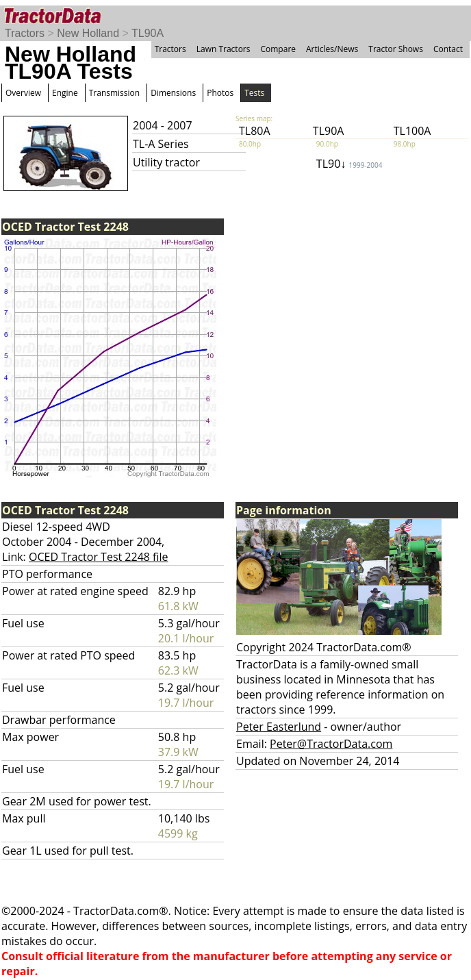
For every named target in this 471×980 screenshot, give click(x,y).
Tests (254, 93)
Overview (23, 93)
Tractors (25, 33)
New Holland (88, 33)
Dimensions (173, 93)
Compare (278, 49)
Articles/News (332, 49)
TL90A (148, 33)
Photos (220, 93)
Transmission (114, 93)
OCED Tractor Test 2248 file (99, 557)
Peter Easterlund (279, 727)
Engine (65, 93)
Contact (448, 49)
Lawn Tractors (224, 49)
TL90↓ (349, 164)
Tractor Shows (396, 49)
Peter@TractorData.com (331, 744)
